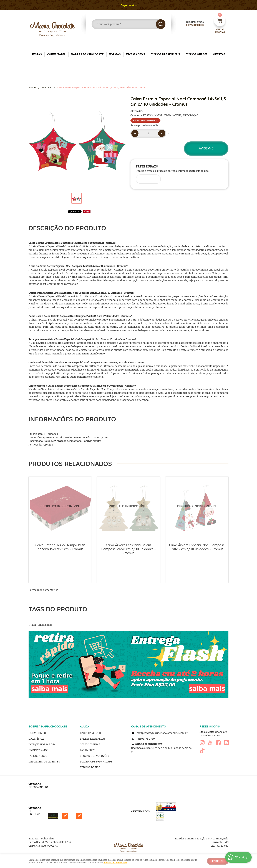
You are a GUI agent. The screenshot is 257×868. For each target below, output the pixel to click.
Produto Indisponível (60, 508)
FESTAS (37, 54)
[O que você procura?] (161, 24)
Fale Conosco (38, 756)
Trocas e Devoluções (95, 756)
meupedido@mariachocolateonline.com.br (162, 733)
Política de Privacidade (96, 761)
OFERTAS (219, 54)
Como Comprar (90, 744)
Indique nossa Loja (42, 744)
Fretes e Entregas (93, 739)
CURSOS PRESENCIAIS (165, 54)
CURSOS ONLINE (197, 54)
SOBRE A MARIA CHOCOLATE (48, 727)
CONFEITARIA (56, 54)
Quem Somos (37, 733)
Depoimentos (129, 5)
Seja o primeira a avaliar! (145, 125)
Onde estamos (38, 750)
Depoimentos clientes (44, 761)
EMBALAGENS (136, 54)
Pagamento (88, 750)
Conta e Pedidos (192, 25)
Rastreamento (90, 733)
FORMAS (115, 54)
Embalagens (45, 625)
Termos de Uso (90, 767)
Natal (33, 625)
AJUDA (85, 727)
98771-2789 (146, 739)
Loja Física (36, 739)
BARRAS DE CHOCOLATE (87, 54)
